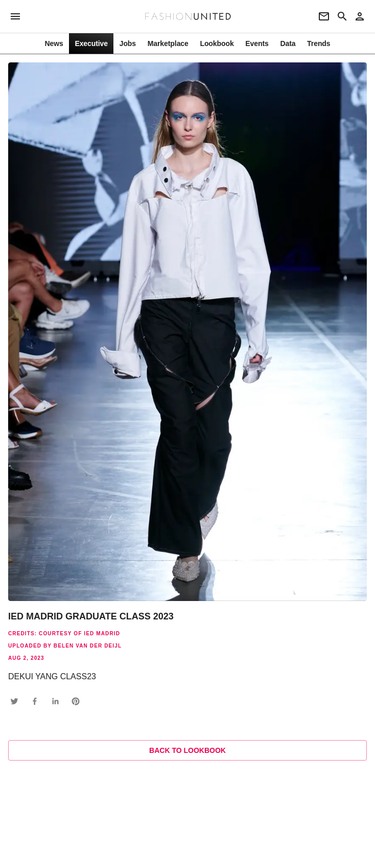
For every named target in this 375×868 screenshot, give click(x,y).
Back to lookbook (188, 750)
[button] (14, 701)
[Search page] (342, 16)
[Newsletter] (324, 16)
